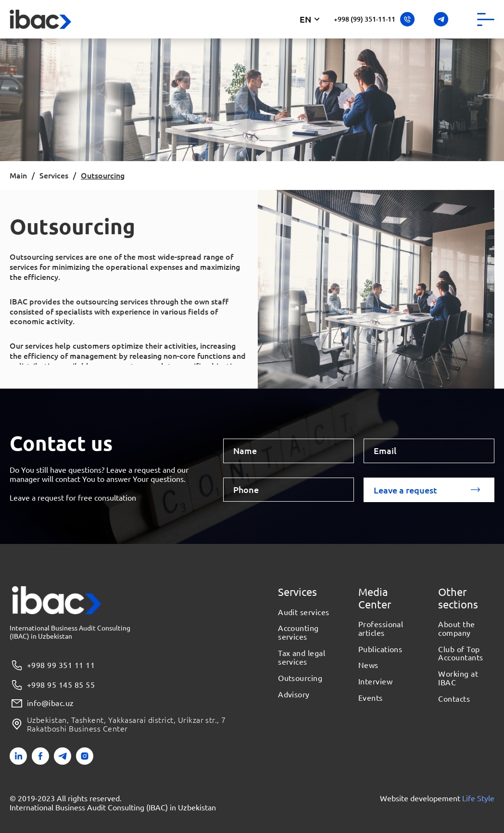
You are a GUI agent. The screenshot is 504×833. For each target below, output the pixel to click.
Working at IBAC (458, 678)
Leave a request (405, 490)
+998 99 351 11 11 (52, 665)
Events (371, 698)
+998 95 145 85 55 (52, 685)
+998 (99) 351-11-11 (374, 19)
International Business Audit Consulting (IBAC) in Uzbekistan (113, 807)
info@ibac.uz (42, 703)
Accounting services (298, 632)
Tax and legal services (302, 657)
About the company (456, 629)
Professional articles (381, 629)
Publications (380, 649)
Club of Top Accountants (460, 654)
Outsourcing (300, 678)
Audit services (304, 612)
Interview (375, 682)
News (368, 665)
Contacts (454, 699)
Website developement (437, 798)
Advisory (294, 694)
